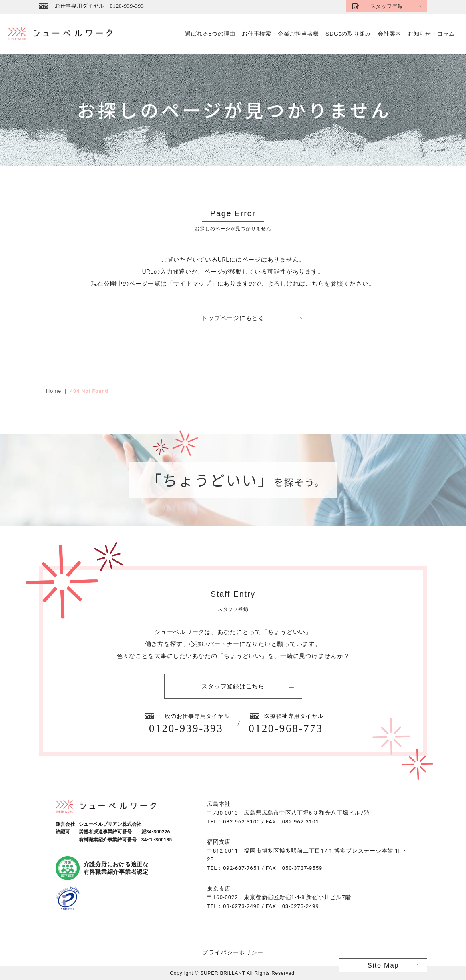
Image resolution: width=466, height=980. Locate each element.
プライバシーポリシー (233, 952)
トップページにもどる (233, 318)
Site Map (383, 965)
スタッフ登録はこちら (233, 686)
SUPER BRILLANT (223, 973)
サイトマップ (192, 284)
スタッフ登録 (386, 6)
